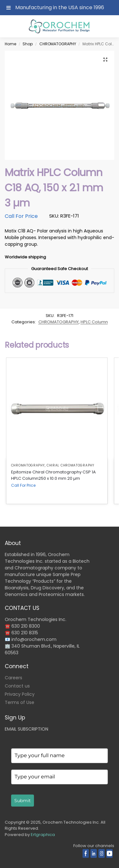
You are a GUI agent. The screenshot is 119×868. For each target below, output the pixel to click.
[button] (105, 60)
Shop (28, 44)
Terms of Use (20, 702)
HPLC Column (94, 322)
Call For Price (21, 216)
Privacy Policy (20, 694)
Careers (13, 678)
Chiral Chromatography (70, 465)
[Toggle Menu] (9, 8)
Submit (23, 801)
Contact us (17, 686)
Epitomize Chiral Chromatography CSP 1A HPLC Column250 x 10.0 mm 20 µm (53, 475)
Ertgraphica (43, 835)
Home (10, 44)
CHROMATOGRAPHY (58, 44)
